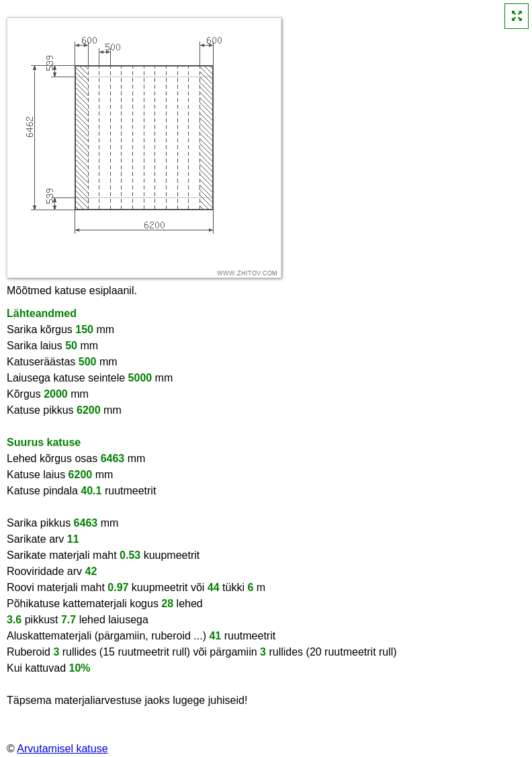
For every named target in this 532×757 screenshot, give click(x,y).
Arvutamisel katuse (62, 749)
